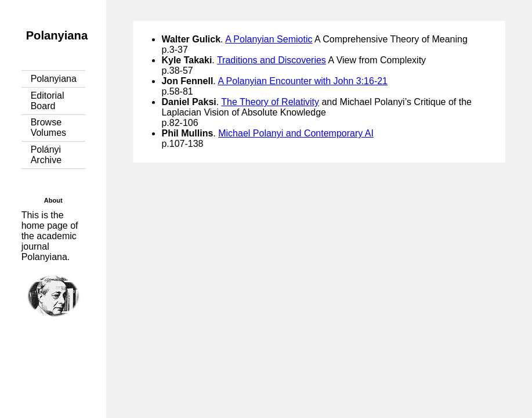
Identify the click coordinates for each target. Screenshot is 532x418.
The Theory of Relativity (270, 102)
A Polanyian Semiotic (269, 39)
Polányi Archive (46, 155)
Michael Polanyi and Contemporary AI (296, 133)
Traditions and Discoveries (272, 60)
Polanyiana (57, 35)
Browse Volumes (48, 127)
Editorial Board (48, 101)
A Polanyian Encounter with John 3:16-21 (303, 81)
